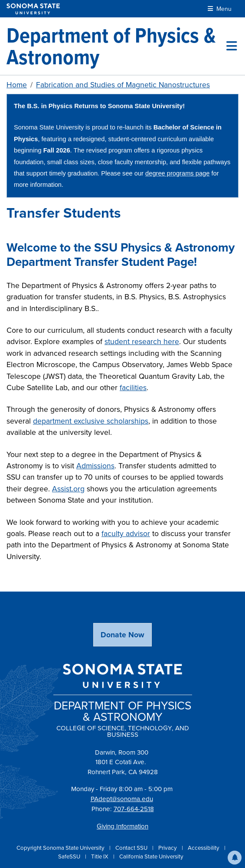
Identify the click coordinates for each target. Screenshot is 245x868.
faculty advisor (126, 533)
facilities (133, 388)
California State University (151, 856)
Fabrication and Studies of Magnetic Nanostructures (123, 85)
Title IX (100, 856)
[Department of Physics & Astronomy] (116, 46)
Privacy (168, 848)
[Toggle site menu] (232, 46)
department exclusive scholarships (91, 421)
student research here (142, 341)
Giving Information (122, 826)
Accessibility (204, 848)
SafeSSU (70, 856)
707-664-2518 (134, 809)
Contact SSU (132, 848)
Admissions (95, 466)
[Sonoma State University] (33, 9)
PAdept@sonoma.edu (122, 799)
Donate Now (122, 635)
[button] (235, 858)
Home (17, 85)
